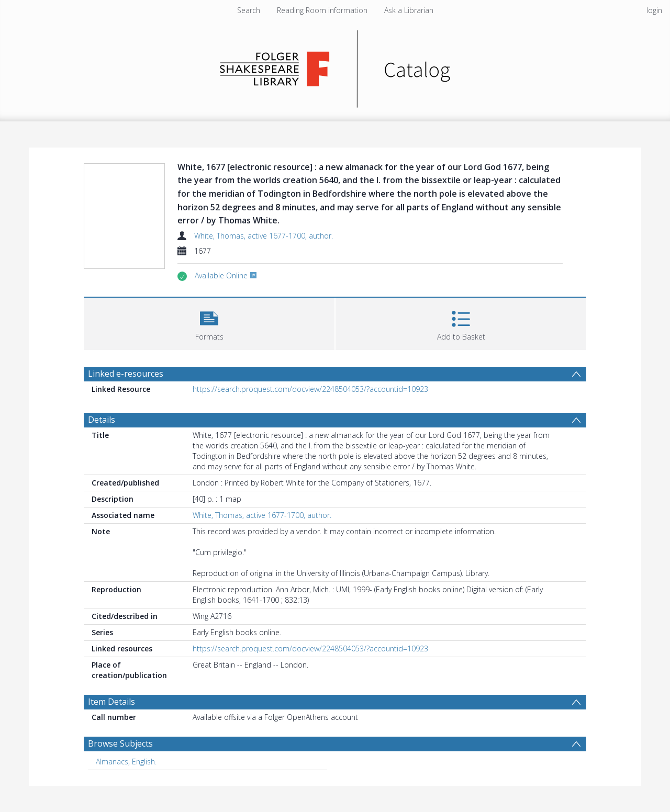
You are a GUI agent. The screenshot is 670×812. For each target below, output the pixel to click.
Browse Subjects (120, 743)
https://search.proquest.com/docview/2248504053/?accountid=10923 (310, 389)
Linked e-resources (126, 374)
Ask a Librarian (409, 10)
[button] (209, 323)
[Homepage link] (335, 66)
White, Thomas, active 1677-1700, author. (264, 236)
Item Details (111, 702)
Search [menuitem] (249, 10)
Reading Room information (322, 10)
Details (102, 420)
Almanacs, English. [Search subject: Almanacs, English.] (126, 762)
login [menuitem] (654, 10)
